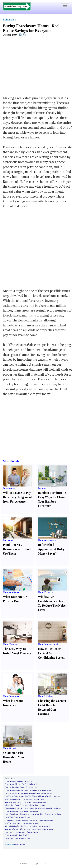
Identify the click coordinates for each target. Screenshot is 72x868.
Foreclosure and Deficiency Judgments (21, 811)
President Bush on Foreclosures (18, 799)
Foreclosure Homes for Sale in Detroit (21, 784)
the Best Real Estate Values (41, 793)
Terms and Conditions (44, 864)
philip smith (12, 35)
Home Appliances (12, 592)
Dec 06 (36, 799)
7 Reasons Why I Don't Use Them (17, 549)
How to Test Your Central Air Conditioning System (52, 653)
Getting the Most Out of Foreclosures (21, 787)
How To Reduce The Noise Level (52, 606)
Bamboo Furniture (50, 493)
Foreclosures (9, 488)
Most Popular (12, 461)
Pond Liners (11, 545)
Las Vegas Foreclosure (14, 796)
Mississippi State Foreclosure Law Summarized (25, 805)
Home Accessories (47, 540)
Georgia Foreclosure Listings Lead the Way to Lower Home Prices (33, 808)
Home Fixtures (45, 592)
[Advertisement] (34, 67)
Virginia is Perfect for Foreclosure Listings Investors (27, 826)
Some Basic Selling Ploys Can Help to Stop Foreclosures (29, 820)
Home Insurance (11, 696)
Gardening (8, 540)
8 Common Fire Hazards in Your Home (14, 757)
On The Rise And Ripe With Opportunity (43, 796)
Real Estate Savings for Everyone (31, 28)
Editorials (9, 20)
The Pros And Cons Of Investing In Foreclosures (25, 802)
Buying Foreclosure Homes (26, 26)
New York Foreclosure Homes (18, 817)
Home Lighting (46, 696)
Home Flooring (10, 644)
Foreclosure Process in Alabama (18, 781)
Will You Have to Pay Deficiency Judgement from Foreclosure (17, 497)
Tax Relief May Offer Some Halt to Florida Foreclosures (29, 829)
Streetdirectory (31, 864)
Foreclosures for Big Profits (17, 835)
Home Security (10, 748)
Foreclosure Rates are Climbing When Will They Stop (28, 790)
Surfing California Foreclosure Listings (21, 823)
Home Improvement (48, 644)
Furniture (43, 488)
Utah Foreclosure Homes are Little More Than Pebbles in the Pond (33, 814)
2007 (42, 799)
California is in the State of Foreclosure (22, 832)
